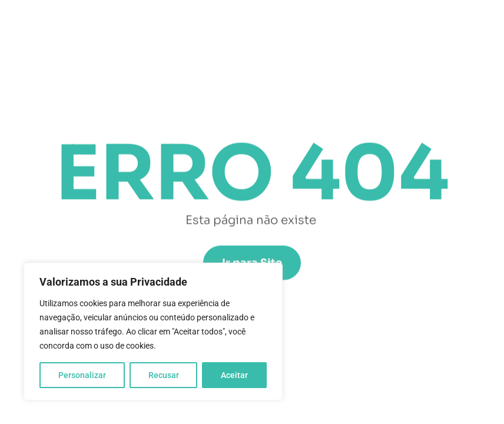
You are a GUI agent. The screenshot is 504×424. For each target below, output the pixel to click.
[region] (153, 332)
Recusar (164, 375)
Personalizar (82, 375)
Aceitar (234, 375)
